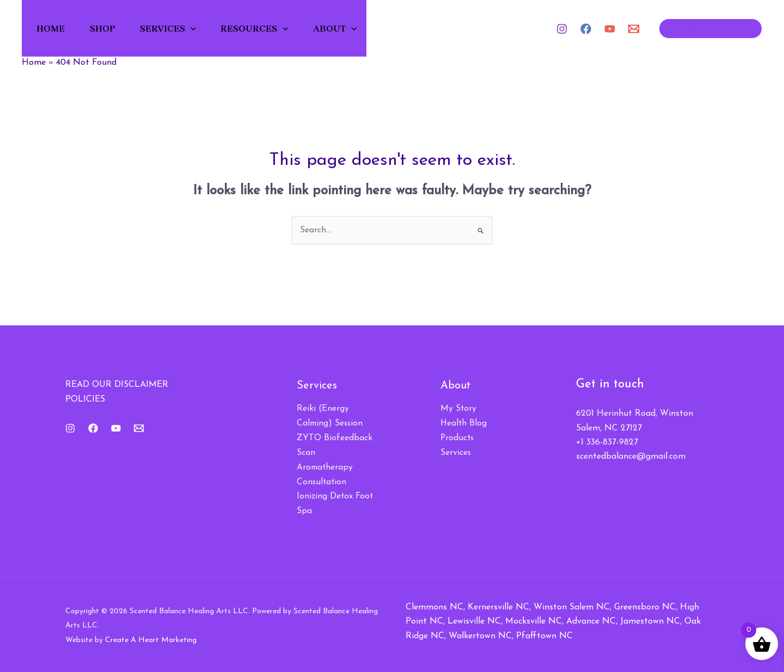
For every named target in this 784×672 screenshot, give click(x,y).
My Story (459, 409)
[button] (194, 28)
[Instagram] (562, 29)
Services (171, 28)
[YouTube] (610, 29)
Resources (259, 28)
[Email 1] (634, 29)
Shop (105, 28)
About (340, 28)
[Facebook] (586, 29)
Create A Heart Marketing (151, 638)
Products (458, 437)
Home (52, 28)
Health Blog (464, 423)
